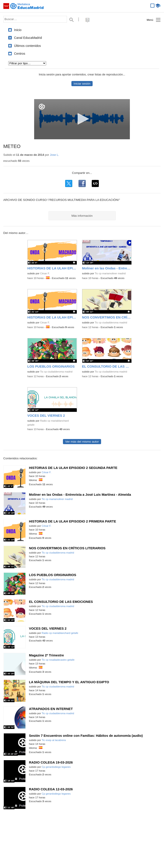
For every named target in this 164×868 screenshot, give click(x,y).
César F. (45, 273)
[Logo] (42, 107)
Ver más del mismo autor (82, 442)
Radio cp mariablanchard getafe (60, 633)
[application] (82, 119)
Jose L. (54, 155)
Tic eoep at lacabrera (54, 740)
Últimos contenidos (27, 46)
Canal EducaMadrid (28, 38)
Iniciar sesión (82, 84)
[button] (82, 119)
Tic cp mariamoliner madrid (110, 273)
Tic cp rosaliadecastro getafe (58, 660)
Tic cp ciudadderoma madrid (111, 323)
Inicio (18, 30)
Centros (20, 54)
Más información (82, 216)
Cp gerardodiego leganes (56, 767)
